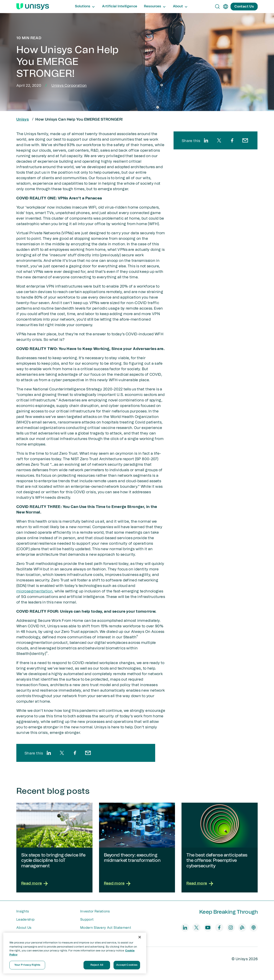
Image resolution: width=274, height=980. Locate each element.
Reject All (97, 965)
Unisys (23, 120)
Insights (23, 911)
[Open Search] (217, 7)
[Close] (140, 937)
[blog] (242, 928)
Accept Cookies (127, 965)
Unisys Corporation (69, 86)
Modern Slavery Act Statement (106, 928)
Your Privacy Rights (27, 965)
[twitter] (62, 753)
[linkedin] (49, 753)
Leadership (25, 920)
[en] (226, 7)
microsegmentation (34, 591)
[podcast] (254, 928)
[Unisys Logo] (33, 7)
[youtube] (208, 928)
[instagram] (231, 928)
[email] (88, 753)
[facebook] (75, 753)
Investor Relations (95, 911)
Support (87, 920)
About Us (24, 928)
